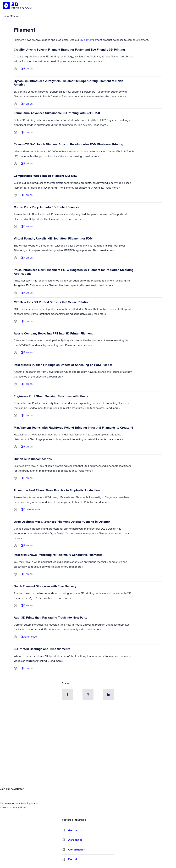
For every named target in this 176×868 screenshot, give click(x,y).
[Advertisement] (88, 760)
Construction (77, 850)
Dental (73, 859)
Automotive (76, 830)
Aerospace (75, 840)
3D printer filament (91, 40)
